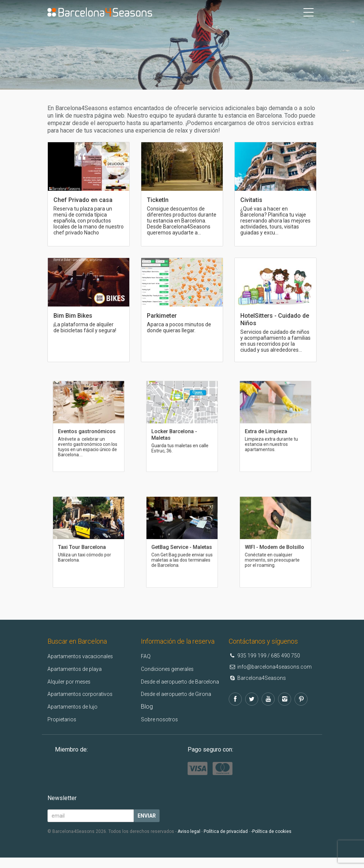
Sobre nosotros (162, 730)
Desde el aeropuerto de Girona (181, 705)
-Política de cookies (271, 842)
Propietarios (64, 719)
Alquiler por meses (72, 682)
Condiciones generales (171, 669)
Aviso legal (189, 842)
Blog (147, 717)
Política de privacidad (226, 842)
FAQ (146, 656)
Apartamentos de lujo (76, 707)
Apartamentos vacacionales (85, 656)
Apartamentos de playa (78, 669)
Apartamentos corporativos (84, 694)
